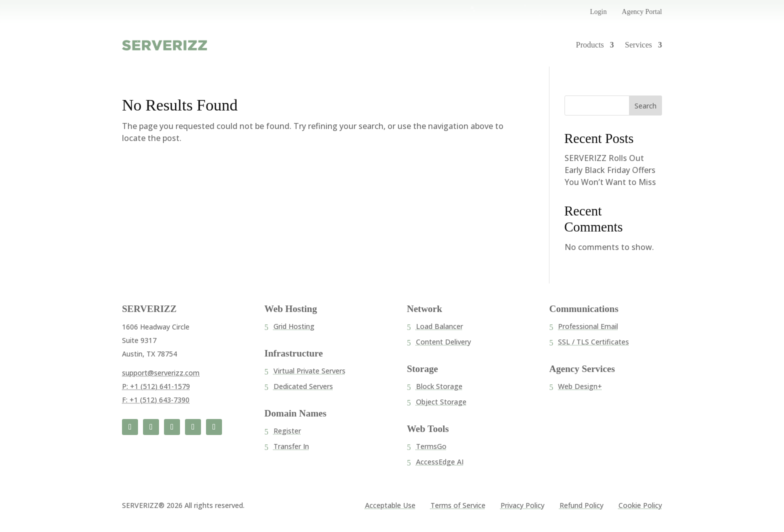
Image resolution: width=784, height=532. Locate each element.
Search (645, 106)
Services (638, 45)
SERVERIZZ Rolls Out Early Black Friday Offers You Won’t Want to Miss (610, 170)
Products (590, 45)
